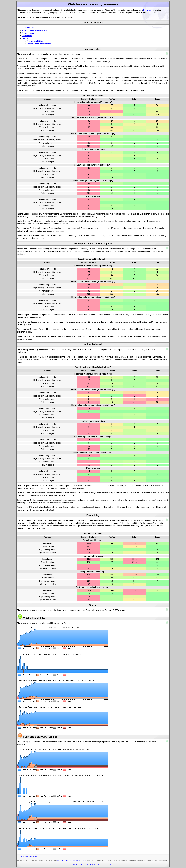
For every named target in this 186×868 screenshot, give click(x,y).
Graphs (25, 38)
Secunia (147, 10)
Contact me (113, 865)
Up (167, 53)
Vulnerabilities (28, 28)
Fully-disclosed (28, 33)
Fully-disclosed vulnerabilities (39, 44)
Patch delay (27, 36)
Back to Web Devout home (18, 3)
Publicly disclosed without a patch (36, 30)
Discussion (101, 865)
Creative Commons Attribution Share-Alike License (71, 860)
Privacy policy (85, 865)
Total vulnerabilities (35, 41)
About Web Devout (75, 865)
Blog (95, 865)
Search (107, 865)
